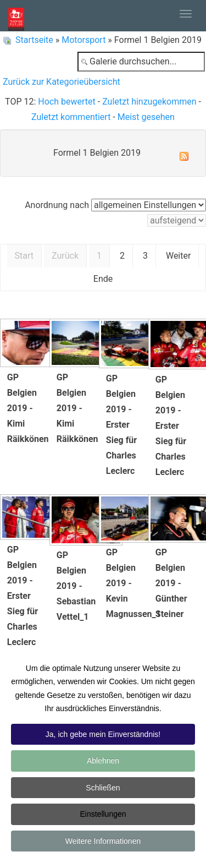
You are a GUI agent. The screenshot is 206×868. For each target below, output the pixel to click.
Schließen (103, 789)
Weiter (178, 256)
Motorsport (83, 40)
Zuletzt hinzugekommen (149, 102)
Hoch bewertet (66, 102)
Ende (103, 279)
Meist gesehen (146, 117)
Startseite (34, 40)
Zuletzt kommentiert (71, 117)
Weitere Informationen (103, 842)
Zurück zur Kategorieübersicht (62, 82)
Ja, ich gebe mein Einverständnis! (103, 735)
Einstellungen (103, 815)
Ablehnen (103, 762)
